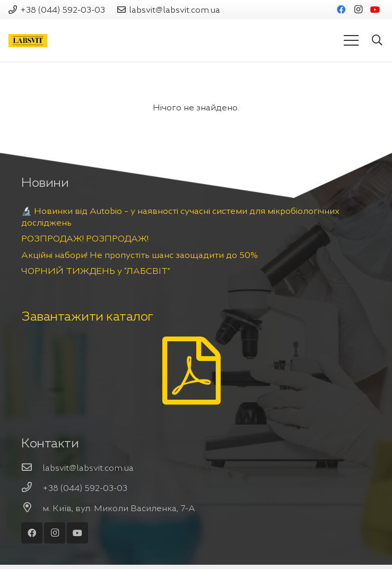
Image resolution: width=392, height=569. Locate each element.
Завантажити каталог (87, 316)
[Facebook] (341, 10)
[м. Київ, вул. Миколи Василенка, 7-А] (32, 508)
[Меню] (351, 40)
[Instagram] (358, 10)
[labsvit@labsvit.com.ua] (32, 468)
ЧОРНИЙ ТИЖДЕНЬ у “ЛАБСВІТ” (96, 271)
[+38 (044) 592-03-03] (32, 488)
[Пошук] (377, 41)
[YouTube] (375, 10)
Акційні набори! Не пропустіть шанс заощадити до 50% (140, 255)
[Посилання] (28, 41)
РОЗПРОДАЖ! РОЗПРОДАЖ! (85, 238)
